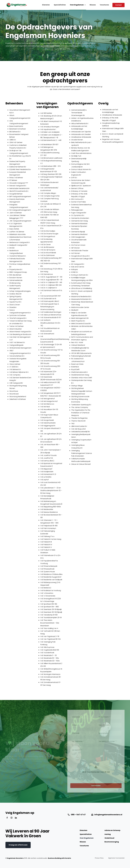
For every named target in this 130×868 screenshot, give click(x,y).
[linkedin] (16, 818)
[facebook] (7, 818)
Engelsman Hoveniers (15, 858)
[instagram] (12, 818)
